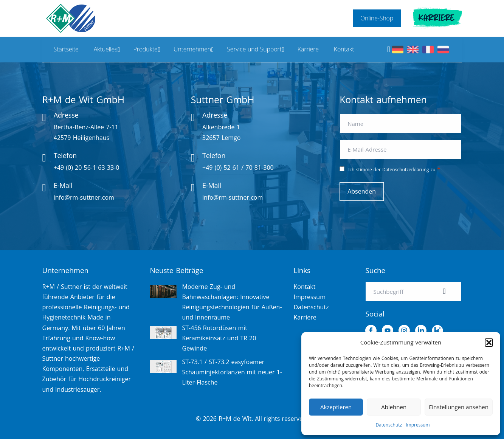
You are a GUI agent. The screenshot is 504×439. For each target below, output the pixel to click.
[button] (489, 343)
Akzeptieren (336, 407)
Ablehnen (394, 407)
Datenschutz (389, 425)
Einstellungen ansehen (459, 407)
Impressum (418, 425)
